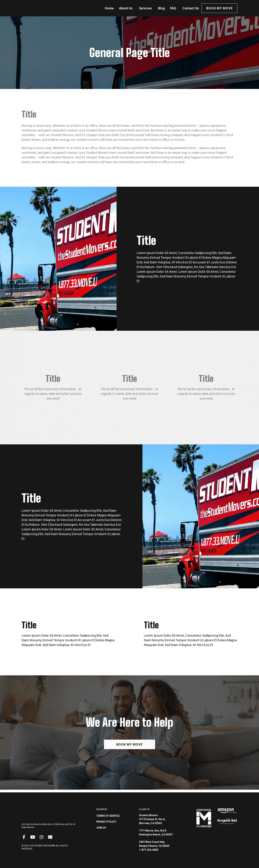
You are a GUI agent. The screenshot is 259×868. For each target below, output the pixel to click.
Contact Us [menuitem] (191, 8)
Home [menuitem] (109, 8)
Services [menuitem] (145, 8)
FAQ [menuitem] (173, 8)
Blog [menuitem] (161, 8)
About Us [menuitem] (126, 8)
